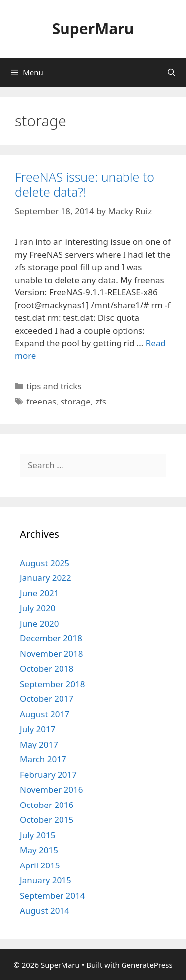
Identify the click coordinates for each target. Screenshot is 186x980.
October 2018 (47, 668)
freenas (41, 401)
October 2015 (47, 820)
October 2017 (47, 699)
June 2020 (39, 623)
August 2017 (45, 714)
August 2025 (45, 563)
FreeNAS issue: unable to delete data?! (85, 184)
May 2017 (39, 744)
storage (76, 401)
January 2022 (46, 578)
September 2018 (52, 684)
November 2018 (51, 654)
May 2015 (39, 850)
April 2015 (40, 865)
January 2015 (46, 880)
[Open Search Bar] (171, 72)
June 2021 (39, 593)
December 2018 (51, 638)
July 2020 (38, 608)
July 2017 (38, 729)
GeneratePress (147, 965)
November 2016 (51, 789)
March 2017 (43, 759)
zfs (101, 401)
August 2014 (45, 910)
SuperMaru (93, 29)
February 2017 (48, 775)
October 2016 (47, 805)
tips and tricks (54, 386)
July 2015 (38, 835)
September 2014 (52, 895)
